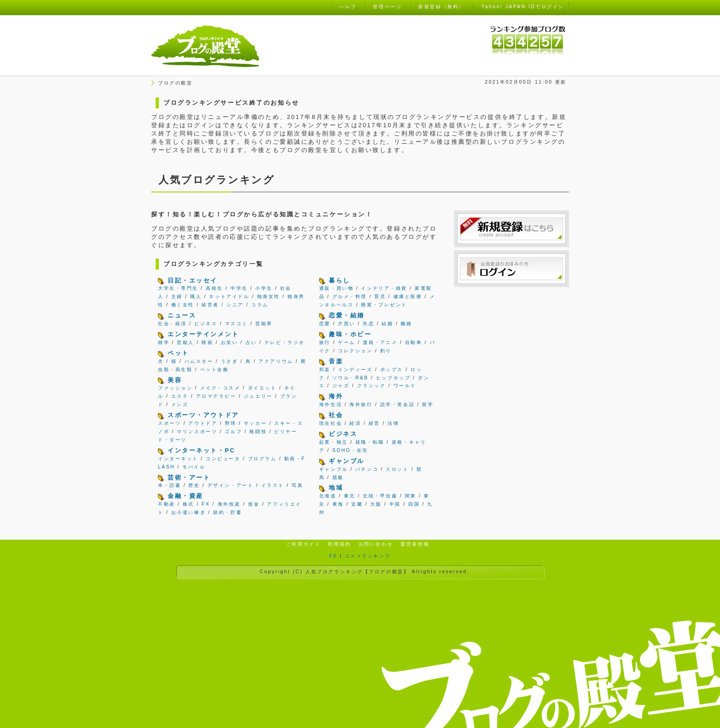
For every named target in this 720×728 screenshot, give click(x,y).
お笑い (230, 342)
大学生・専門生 (178, 288)
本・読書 (169, 485)
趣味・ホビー (350, 334)
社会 (336, 415)
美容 (175, 380)
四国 (414, 504)
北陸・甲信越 (380, 496)
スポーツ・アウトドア (203, 415)
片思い (347, 324)
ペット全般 (215, 370)
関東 (411, 496)
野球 (231, 423)
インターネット (178, 459)
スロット (397, 469)
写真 (297, 485)
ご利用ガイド (303, 544)
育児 (380, 296)
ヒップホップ (393, 378)
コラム (260, 305)
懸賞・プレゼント (384, 305)
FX (206, 504)
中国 (395, 504)
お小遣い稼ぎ (188, 512)
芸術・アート (189, 477)
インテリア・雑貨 (384, 288)
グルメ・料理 (350, 296)
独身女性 (269, 296)
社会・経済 (172, 324)
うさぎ (230, 361)
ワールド (405, 386)
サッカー (255, 423)
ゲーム (347, 342)
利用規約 (339, 544)
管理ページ (387, 7)
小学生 (264, 288)
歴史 (194, 485)
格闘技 (258, 432)
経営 (374, 423)
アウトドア (203, 423)
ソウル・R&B (351, 378)
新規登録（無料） (441, 7)
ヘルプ (348, 7)
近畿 (357, 504)
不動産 (167, 504)
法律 (393, 423)
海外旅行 (361, 404)
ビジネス (206, 324)
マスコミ (236, 324)
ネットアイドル (229, 296)
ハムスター (199, 361)
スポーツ (169, 423)
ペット (178, 353)
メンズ (180, 404)
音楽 (336, 361)
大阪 (376, 504)
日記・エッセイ (193, 280)
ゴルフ (233, 432)
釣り (386, 351)
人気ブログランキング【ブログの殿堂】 (357, 572)
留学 (428, 404)
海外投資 (229, 504)
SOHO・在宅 (350, 450)
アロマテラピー (216, 396)
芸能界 (264, 324)
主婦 (177, 296)
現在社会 (331, 423)
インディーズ (355, 370)
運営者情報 (415, 544)
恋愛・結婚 (347, 315)
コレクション (355, 351)
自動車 (414, 342)
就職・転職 (370, 442)
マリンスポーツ (197, 432)
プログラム (262, 459)
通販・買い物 (336, 288)
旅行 (325, 342)
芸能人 (186, 342)
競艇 (338, 477)
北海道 (328, 496)
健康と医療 (408, 296)
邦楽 (325, 370)
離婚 (407, 324)
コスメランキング (368, 556)
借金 (254, 504)
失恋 (368, 324)
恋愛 (325, 324)
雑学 (164, 342)
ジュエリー (258, 396)
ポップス (392, 370)
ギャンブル (347, 461)
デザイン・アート (231, 485)
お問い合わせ (376, 544)
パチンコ (367, 469)
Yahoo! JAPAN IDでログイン (523, 7)
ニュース (182, 315)
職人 (196, 296)
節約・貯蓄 (228, 512)
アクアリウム (276, 361)
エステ (180, 396)
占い (251, 342)
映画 (207, 342)
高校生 (214, 288)
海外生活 (331, 404)
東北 (350, 496)
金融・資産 (186, 496)
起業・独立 (334, 442)
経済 (355, 423)
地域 (336, 488)
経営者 (210, 305)
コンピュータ (223, 459)
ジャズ (341, 386)
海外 (336, 396)
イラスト (273, 485)
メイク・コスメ (220, 388)
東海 (338, 504)
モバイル (194, 467)
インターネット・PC (201, 450)
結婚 (387, 324)
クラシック (372, 386)
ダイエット (262, 388)
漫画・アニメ (380, 342)
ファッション (175, 388)
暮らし (340, 280)
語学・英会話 (397, 404)
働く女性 (183, 305)
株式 (188, 504)
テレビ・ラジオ (285, 342)
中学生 (239, 288)
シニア (235, 305)
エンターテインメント (203, 334)
